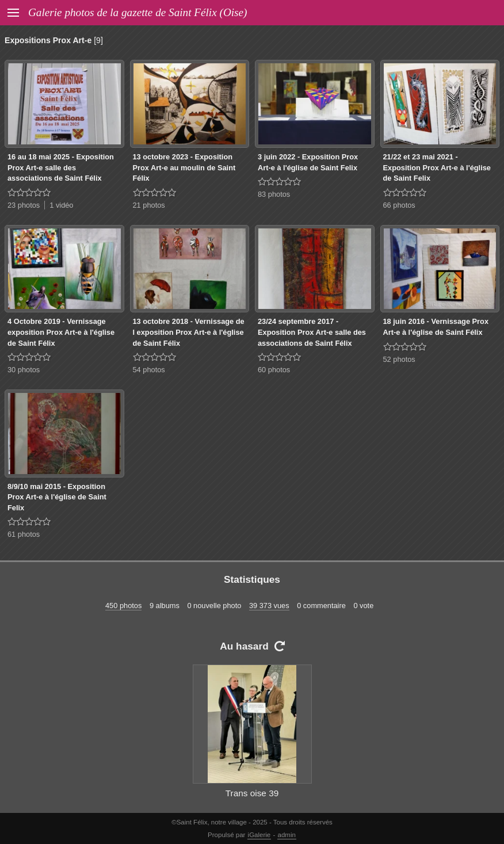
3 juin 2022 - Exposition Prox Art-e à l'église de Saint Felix (308, 162)
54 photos (149, 370)
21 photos (149, 205)
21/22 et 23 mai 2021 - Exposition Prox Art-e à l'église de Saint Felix (437, 167)
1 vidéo (61, 205)
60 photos (274, 370)
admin (287, 835)
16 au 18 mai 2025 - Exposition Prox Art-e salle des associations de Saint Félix (61, 167)
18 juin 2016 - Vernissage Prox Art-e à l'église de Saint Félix (436, 327)
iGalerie (259, 835)
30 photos (24, 370)
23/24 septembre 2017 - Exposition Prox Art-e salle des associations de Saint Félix (312, 332)
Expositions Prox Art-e (48, 40)
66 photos (399, 205)
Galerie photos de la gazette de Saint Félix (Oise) (138, 12)
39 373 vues (269, 606)
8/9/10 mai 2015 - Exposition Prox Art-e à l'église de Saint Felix (57, 497)
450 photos (123, 606)
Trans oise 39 (252, 793)
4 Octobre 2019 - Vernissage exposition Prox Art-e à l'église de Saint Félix (61, 332)
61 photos (24, 534)
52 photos (399, 359)
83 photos (274, 194)
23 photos (24, 205)
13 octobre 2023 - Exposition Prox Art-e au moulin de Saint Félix (184, 167)
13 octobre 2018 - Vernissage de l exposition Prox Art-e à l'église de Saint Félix (189, 332)
